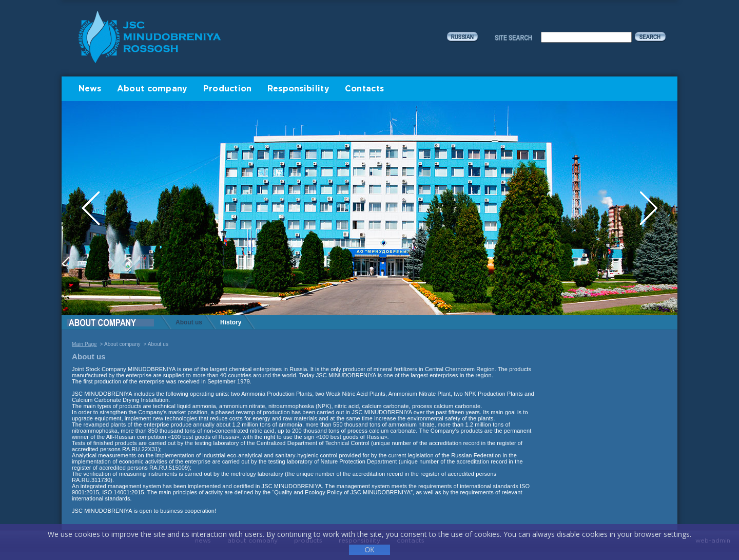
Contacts (364, 89)
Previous (92, 208)
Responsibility (298, 89)
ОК (369, 550)
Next (649, 208)
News (90, 89)
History (231, 322)
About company (152, 89)
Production (228, 89)
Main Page (84, 344)
